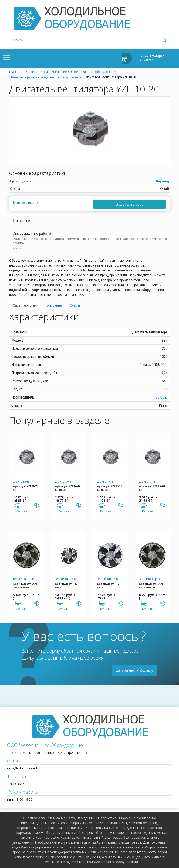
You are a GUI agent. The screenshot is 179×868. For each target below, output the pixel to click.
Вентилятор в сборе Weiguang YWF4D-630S (67, 579)
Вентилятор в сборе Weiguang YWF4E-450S (109, 579)
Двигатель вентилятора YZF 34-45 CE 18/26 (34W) (68, 482)
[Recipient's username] (84, 40)
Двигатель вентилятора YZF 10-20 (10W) (110, 482)
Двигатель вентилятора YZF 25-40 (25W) (152, 482)
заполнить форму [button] (135, 670)
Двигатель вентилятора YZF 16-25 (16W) (26, 482)
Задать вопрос (130, 204)
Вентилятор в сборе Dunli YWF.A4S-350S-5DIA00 (24, 579)
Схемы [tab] (75, 305)
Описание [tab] (54, 305)
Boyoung (162, 181)
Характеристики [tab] (26, 305)
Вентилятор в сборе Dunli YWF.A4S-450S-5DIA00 (150, 579)
